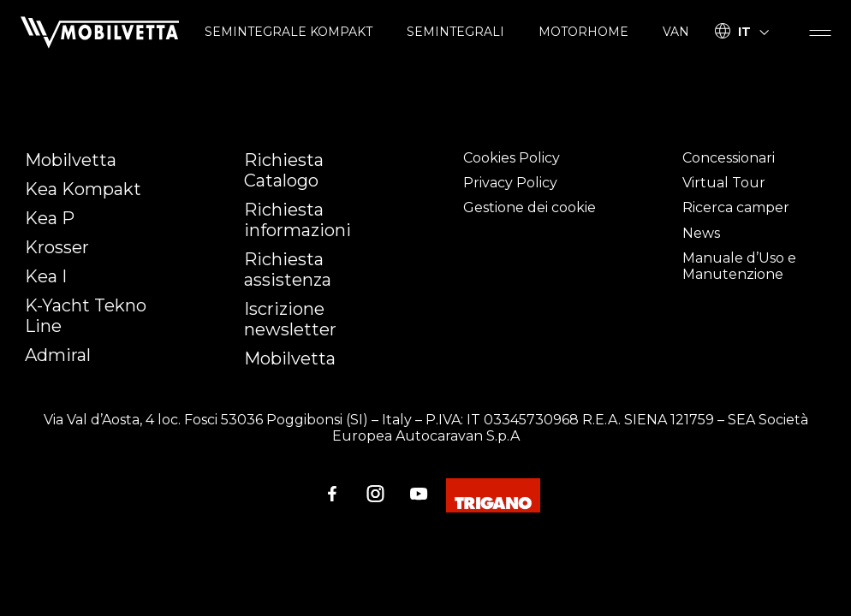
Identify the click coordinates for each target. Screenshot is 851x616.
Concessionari (729, 158)
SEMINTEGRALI (455, 32)
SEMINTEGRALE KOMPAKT (289, 32)
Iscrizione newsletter (290, 319)
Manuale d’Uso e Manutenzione (739, 266)
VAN (676, 32)
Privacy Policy (510, 183)
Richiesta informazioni (298, 220)
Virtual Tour (724, 183)
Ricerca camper (736, 207)
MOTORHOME (583, 32)
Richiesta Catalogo (284, 170)
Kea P (50, 218)
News (701, 233)
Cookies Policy (512, 158)
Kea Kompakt (83, 189)
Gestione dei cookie (530, 207)
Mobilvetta (71, 160)
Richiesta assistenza (288, 269)
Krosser (57, 247)
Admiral (58, 355)
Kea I (46, 276)
